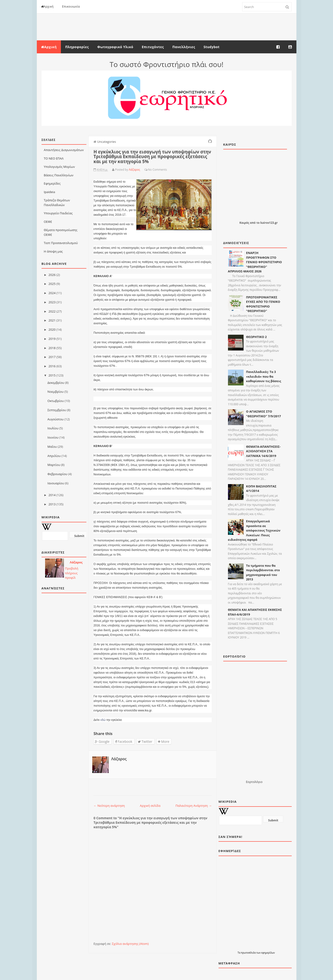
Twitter (145, 741)
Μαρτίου (54, 465)
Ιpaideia (50, 192)
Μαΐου (52, 447)
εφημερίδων (268, 953)
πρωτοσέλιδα (249, 953)
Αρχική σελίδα (150, 806)
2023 (52, 302)
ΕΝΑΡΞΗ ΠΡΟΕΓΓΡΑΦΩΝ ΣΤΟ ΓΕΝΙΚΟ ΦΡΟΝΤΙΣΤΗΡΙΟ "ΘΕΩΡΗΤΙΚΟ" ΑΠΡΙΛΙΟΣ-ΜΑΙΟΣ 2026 (255, 262)
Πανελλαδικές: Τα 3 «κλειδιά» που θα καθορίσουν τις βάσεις (264, 376)
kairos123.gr (269, 223)
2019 (52, 339)
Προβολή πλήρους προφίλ (72, 573)
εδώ (103, 720)
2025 (52, 284)
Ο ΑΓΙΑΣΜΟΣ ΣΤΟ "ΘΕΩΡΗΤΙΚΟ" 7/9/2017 (264, 414)
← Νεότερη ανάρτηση (109, 806)
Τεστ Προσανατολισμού (61, 243)
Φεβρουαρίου (57, 474)
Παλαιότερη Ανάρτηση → (194, 806)
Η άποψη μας (53, 251)
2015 (52, 375)
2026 (52, 275)
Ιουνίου (53, 437)
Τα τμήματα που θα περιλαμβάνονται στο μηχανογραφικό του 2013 (263, 572)
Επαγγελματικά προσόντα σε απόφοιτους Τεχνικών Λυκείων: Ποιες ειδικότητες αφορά (254, 530)
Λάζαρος (76, 562)
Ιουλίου (53, 428)
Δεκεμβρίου (56, 383)
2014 (52, 495)
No (150, 170)
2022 (52, 311)
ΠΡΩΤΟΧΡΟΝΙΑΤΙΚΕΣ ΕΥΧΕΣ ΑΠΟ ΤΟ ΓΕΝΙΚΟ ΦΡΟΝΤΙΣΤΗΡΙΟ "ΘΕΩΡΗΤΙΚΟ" (263, 304)
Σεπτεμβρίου (57, 410)
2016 (52, 366)
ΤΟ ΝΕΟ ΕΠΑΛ (54, 158)
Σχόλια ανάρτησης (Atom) (130, 944)
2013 (52, 504)
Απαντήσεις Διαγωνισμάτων (64, 150)
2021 (52, 320)
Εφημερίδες (52, 183)
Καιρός (244, 223)
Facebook (124, 741)
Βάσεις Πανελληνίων (59, 175)
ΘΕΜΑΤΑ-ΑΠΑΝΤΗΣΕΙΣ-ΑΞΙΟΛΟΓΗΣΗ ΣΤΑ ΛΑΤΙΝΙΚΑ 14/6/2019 (263, 451)
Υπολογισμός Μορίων (59, 167)
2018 (52, 348)
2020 (52, 329)
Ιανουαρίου (56, 483)
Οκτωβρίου (56, 401)
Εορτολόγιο (254, 782)
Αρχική (47, 6)
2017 (52, 357)
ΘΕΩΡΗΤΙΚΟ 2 (257, 337)
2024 (52, 293)
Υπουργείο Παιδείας (58, 213)
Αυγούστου (55, 419)
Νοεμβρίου (55, 392)
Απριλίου (54, 456)
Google (102, 741)
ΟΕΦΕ (48, 222)
